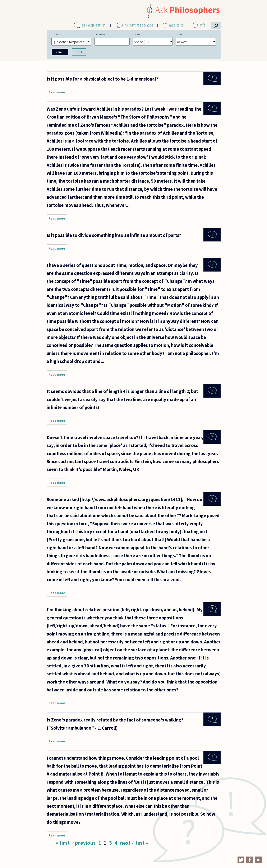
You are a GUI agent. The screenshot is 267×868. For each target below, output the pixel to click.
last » (142, 843)
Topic (138, 34)
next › (126, 843)
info (202, 25)
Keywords (102, 34)
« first (63, 843)
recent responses (139, 25)
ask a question (94, 25)
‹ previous (84, 843)
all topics (176, 25)
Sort (181, 34)
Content (59, 34)
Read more (58, 93)
